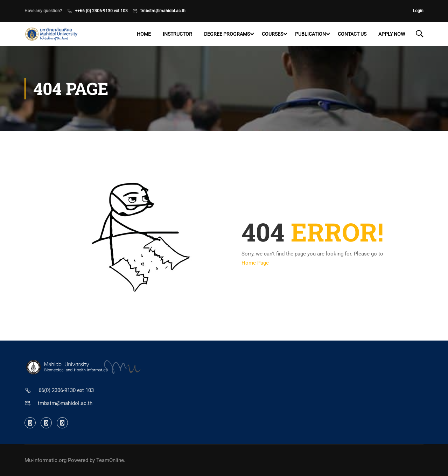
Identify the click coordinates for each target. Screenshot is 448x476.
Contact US (352, 34)
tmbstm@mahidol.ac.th (163, 11)
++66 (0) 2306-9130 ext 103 (101, 11)
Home (144, 34)
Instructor (177, 34)
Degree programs (227, 34)
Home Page (255, 263)
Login (418, 11)
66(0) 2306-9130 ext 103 (66, 390)
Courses (272, 34)
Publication (310, 34)
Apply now (392, 34)
